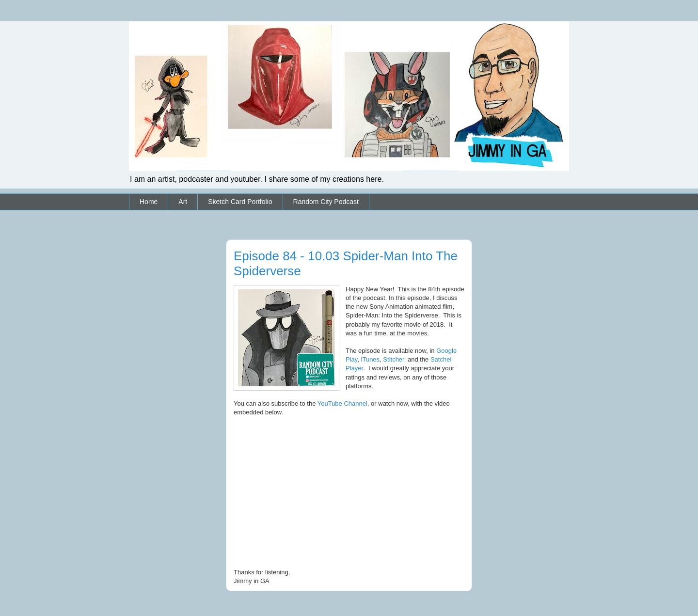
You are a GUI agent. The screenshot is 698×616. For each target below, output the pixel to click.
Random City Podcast (326, 202)
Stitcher (393, 359)
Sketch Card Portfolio (240, 202)
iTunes (371, 359)
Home (149, 202)
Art (183, 202)
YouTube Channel (342, 403)
